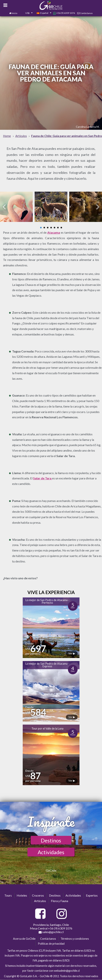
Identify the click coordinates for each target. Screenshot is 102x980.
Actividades (51, 852)
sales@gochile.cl (51, 932)
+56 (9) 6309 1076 (64, 13)
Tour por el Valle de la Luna (47, 728)
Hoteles (22, 895)
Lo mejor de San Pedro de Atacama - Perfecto (47, 601)
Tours (8, 895)
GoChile (51, 870)
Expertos (92, 895)
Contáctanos (86, 13)
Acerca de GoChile (24, 939)
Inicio (14, 13)
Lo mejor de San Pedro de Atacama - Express (47, 665)
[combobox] (27, 13)
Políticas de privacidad (51, 944)
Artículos (40, 901)
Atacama (54, 232)
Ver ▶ (72, 653)
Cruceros (38, 895)
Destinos (51, 840)
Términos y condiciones (75, 939)
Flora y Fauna (60, 901)
